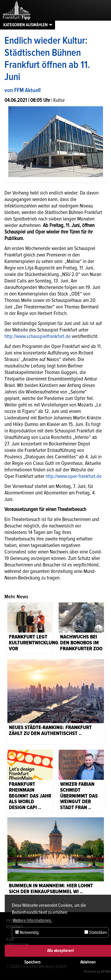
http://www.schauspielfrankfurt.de (37, 336)
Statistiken (96, 932)
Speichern (32, 962)
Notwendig (27, 932)
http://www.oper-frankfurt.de (74, 476)
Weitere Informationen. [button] (32, 920)
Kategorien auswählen (25, 25)
